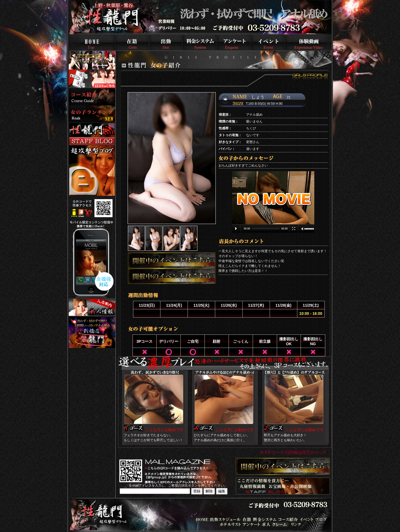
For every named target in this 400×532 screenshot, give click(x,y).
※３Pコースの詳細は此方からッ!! (293, 452)
